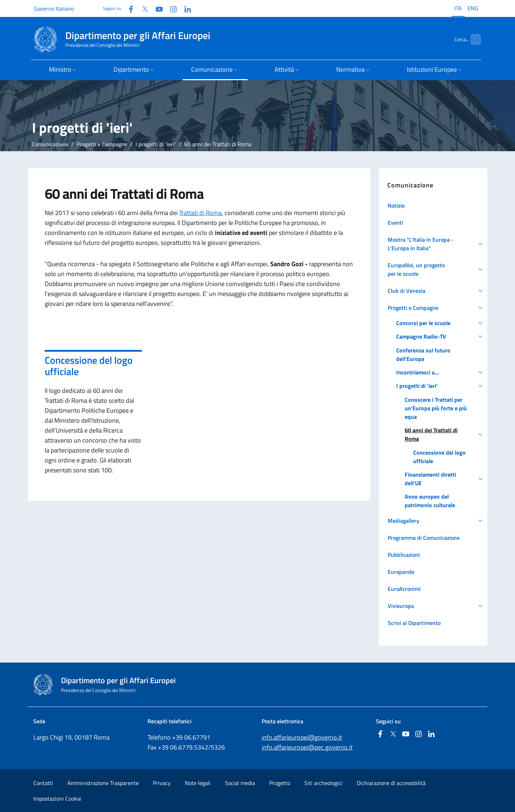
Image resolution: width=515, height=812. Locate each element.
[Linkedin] (185, 8)
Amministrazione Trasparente (103, 783)
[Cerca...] (472, 39)
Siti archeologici (323, 783)
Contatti (43, 783)
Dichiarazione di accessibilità (391, 783)
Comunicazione (50, 144)
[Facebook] (128, 8)
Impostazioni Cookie (57, 799)
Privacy (162, 783)
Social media (240, 783)
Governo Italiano (54, 9)
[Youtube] (156, 8)
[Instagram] (171, 8)
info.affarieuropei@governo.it (302, 737)
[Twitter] (142, 8)
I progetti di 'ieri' (156, 144)
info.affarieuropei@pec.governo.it (307, 747)
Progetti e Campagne (102, 144)
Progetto (280, 783)
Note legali (198, 783)
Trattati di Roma (200, 213)
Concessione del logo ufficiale (89, 366)
